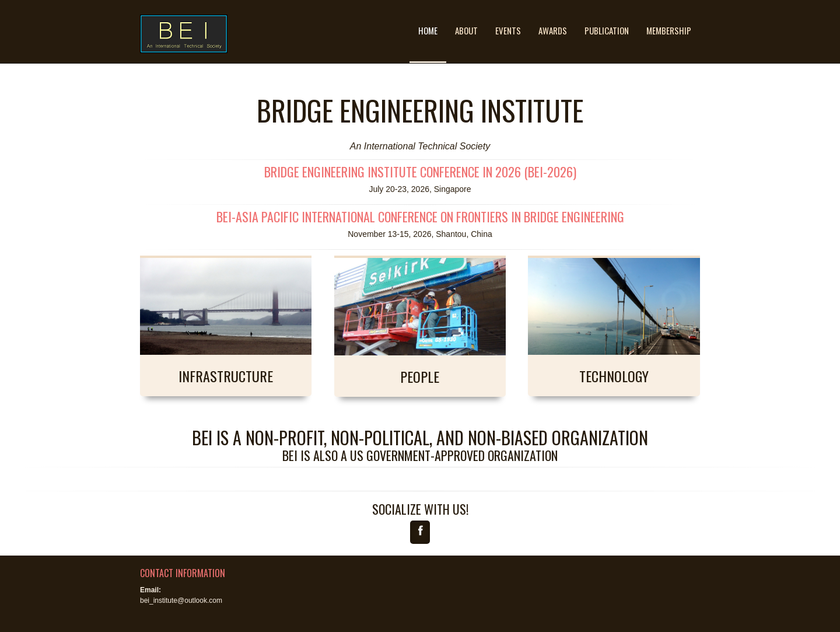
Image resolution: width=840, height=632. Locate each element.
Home (428, 30)
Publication (607, 30)
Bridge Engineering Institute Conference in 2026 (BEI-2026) (420, 172)
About (466, 30)
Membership (669, 30)
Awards (553, 30)
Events (508, 30)
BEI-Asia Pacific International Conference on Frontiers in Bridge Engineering (420, 217)
